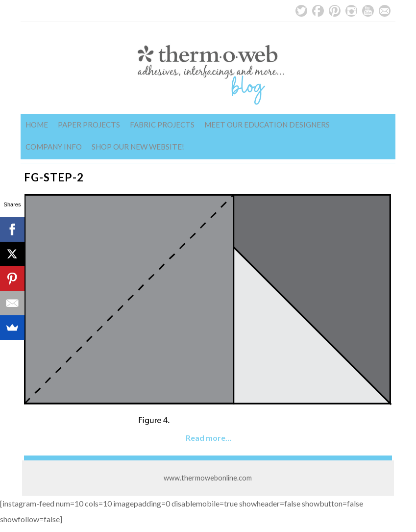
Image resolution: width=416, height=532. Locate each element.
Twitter (301, 11)
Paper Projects (89, 125)
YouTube (368, 11)
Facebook (318, 11)
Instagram (351, 11)
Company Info (54, 147)
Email (385, 11)
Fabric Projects (162, 125)
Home (37, 125)
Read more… (208, 438)
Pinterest (335, 11)
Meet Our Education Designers (267, 125)
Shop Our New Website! (138, 147)
